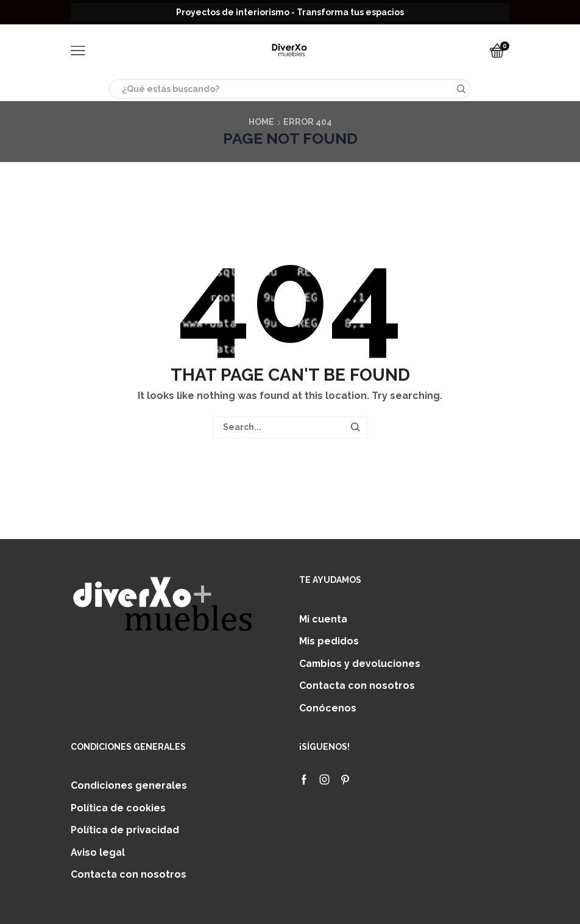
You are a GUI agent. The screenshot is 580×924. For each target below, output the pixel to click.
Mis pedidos (329, 641)
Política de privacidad (125, 830)
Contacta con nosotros (357, 686)
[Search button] (461, 89)
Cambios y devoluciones (360, 664)
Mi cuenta (323, 619)
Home (261, 122)
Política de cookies (118, 808)
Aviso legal (98, 852)
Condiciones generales (129, 785)
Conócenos (328, 708)
